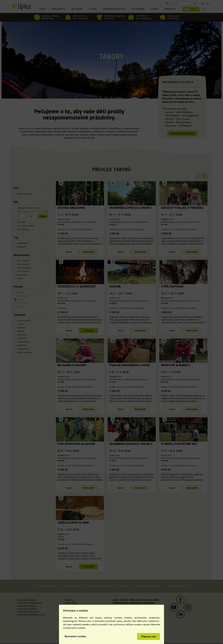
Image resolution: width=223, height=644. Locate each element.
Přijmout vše (149, 636)
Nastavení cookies (75, 636)
